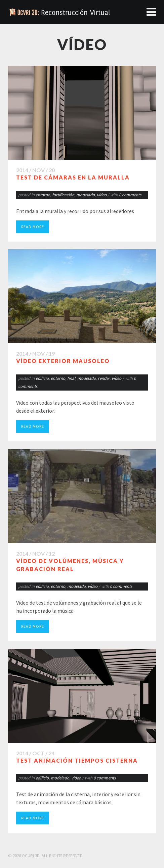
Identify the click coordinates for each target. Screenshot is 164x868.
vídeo (102, 195)
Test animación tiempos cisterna (77, 760)
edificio (42, 378)
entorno (43, 195)
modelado (86, 195)
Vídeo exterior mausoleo (63, 361)
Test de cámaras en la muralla (73, 177)
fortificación (63, 195)
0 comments (130, 195)
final (71, 378)
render (104, 378)
